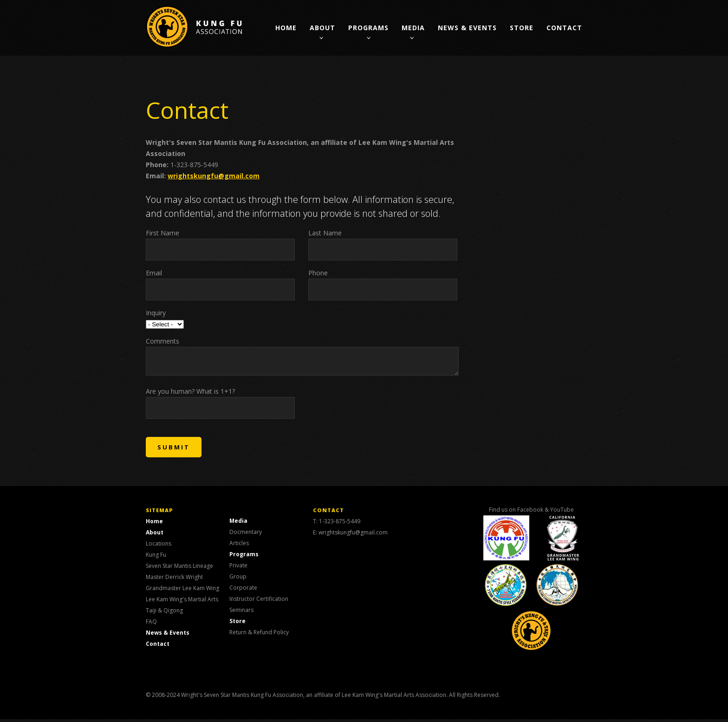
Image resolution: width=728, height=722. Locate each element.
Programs (368, 28)
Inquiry (156, 313)
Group (238, 579)
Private (238, 568)
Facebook (530, 512)
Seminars (241, 613)
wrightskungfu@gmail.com (214, 176)
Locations (159, 546)
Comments (162, 341)
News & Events (467, 28)
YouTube (562, 512)
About (322, 28)
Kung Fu (156, 557)
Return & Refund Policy (259, 635)
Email (154, 273)
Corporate (243, 590)
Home (286, 28)
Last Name (325, 233)
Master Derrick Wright (174, 580)
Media (413, 28)
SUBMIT (174, 450)
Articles (239, 546)
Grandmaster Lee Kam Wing (182, 591)
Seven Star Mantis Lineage (179, 569)
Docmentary (246, 535)
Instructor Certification (259, 602)
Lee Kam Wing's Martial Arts (182, 602)
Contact (564, 28)
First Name (162, 233)
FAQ (151, 624)
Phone (318, 273)
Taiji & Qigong (164, 613)
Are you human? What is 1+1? (190, 394)
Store (522, 28)
